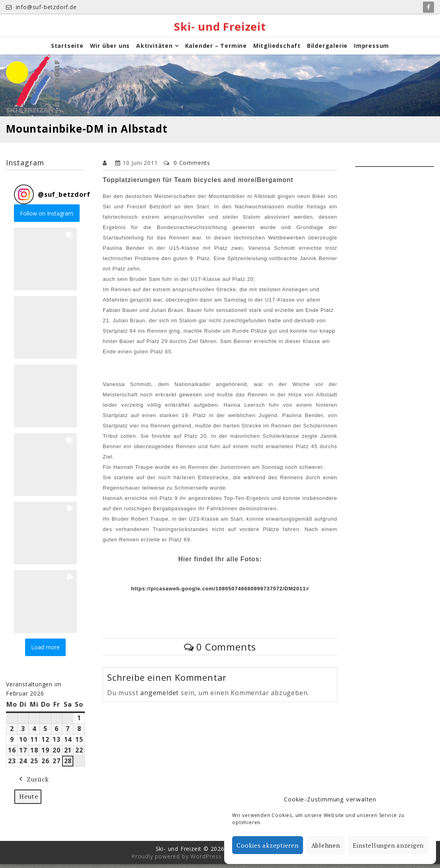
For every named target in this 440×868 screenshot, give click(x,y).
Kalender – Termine (216, 50)
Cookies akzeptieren (267, 845)
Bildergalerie (327, 50)
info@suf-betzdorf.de (41, 7)
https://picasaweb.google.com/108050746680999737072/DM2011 (218, 592)
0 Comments (192, 166)
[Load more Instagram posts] (46, 651)
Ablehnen (326, 845)
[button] (45, 263)
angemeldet (159, 696)
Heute (29, 800)
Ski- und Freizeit (220, 27)
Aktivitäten (154, 50)
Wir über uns (110, 50)
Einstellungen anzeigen (388, 845)
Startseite (67, 50)
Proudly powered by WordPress (176, 860)
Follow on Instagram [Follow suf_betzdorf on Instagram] (47, 217)
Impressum (372, 50)
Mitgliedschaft (277, 50)
